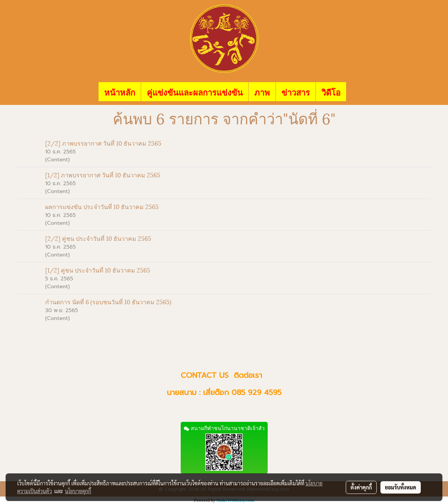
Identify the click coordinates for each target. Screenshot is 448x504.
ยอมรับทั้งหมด (401, 487)
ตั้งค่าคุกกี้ (361, 487)
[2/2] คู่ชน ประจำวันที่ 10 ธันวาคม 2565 (98, 238)
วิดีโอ (331, 92)
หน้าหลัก (120, 92)
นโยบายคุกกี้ (78, 491)
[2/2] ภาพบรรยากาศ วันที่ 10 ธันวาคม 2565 (103, 143)
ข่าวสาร (296, 92)
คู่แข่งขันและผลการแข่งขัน (195, 92)
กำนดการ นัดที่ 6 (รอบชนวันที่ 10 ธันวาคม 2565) (108, 301)
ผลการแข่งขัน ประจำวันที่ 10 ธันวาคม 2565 (102, 206)
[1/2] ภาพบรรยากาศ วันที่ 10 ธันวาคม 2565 (103, 175)
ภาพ (262, 92)
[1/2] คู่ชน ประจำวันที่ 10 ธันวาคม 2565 (98, 270)
